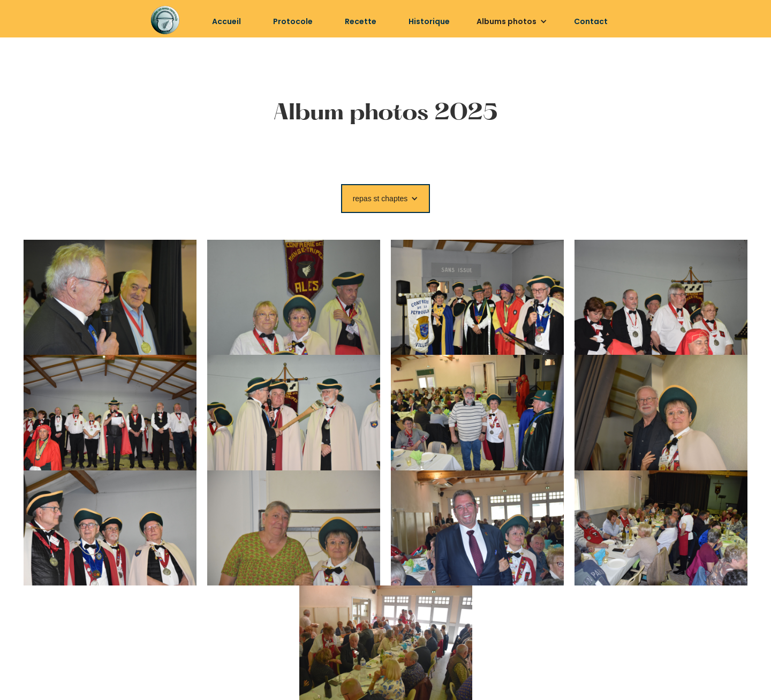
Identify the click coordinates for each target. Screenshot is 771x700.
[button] (512, 21)
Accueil (226, 21)
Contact (591, 21)
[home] (165, 20)
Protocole (293, 21)
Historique (429, 21)
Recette (361, 21)
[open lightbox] (110, 297)
